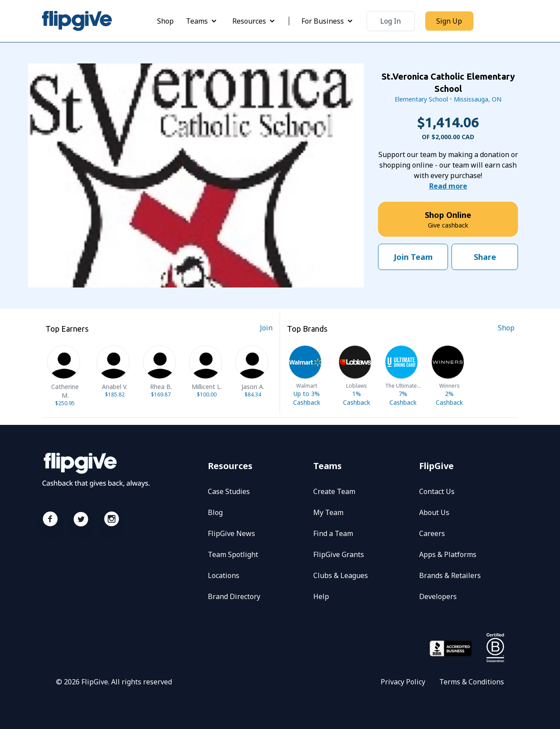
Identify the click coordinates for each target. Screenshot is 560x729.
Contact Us (437, 491)
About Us (434, 512)
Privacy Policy (403, 682)
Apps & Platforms (448, 554)
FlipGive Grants (339, 554)
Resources (254, 21)
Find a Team (333, 533)
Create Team (334, 491)
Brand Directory (234, 596)
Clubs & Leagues (341, 575)
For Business (328, 21)
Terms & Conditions (472, 682)
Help (321, 596)
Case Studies (229, 491)
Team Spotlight (233, 554)
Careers (432, 533)
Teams (202, 21)
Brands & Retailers (450, 575)
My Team (328, 512)
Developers (438, 596)
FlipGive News (231, 533)
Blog (215, 512)
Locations (224, 575)
